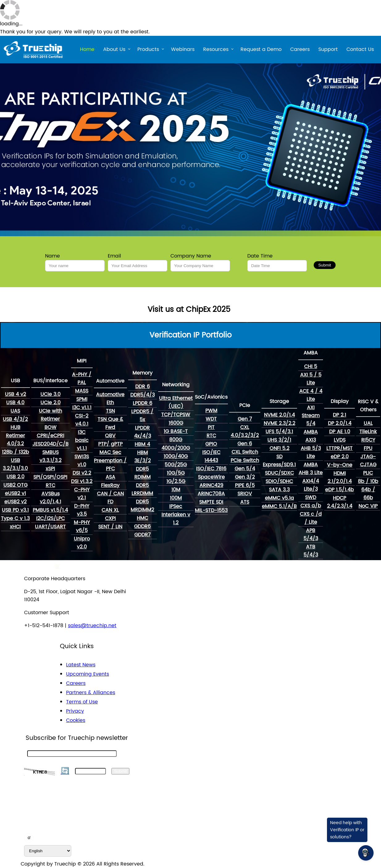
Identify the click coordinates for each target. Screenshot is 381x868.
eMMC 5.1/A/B (279, 506)
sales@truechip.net (92, 626)
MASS (82, 391)
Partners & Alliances (91, 693)
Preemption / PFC (110, 465)
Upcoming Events (88, 674)
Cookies (76, 720)
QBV (110, 436)
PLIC (368, 473)
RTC (50, 485)
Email (114, 256)
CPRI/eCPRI (50, 436)
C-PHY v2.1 (82, 494)
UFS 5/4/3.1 (279, 432)
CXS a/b (311, 506)
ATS (245, 502)
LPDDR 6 (142, 403)
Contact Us (360, 49)
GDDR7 (142, 535)
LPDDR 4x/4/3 (142, 432)
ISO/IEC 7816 (211, 469)
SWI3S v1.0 (82, 461)
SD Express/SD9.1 (279, 461)
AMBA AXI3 (311, 436)
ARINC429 (211, 485)
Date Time (260, 256)
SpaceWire (211, 477)
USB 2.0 (15, 477)
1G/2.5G (176, 481)
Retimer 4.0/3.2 (15, 440)
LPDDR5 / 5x (142, 416)
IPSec (176, 506)
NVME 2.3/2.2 (279, 423)
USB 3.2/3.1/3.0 (15, 464)
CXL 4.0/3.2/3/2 (245, 431)
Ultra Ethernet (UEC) (176, 402)
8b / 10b (368, 481)
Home (87, 49)
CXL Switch (245, 452)
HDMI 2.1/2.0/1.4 (340, 477)
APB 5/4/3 (311, 535)
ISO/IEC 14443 (211, 456)
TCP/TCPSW (176, 415)
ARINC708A (211, 494)
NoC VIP (368, 506)
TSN (110, 411)
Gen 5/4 (245, 469)
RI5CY (368, 440)
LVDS (340, 440)
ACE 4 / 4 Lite (311, 395)
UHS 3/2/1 (279, 440)
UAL (368, 423)
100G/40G (176, 456)
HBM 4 (142, 444)
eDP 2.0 (340, 457)
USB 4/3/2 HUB (15, 423)
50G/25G (176, 465)
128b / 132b (15, 452)
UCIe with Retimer (50, 415)
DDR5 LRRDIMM (142, 489)
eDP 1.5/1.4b (339, 490)
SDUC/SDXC (279, 473)
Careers (300, 49)
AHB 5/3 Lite (311, 452)
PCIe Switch (245, 460)
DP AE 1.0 (340, 432)
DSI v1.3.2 (82, 481)
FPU (368, 448)
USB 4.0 (15, 403)
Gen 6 (245, 444)
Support (328, 49)
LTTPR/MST (339, 448)
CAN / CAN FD (110, 498)
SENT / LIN (110, 527)
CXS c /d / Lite (311, 518)
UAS (15, 411)
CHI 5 (311, 367)
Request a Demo (261, 49)
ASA (110, 477)
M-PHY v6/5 (82, 526)
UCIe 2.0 (50, 403)
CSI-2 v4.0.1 (82, 420)
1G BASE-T (176, 431)
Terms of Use (82, 702)
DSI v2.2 (82, 473)
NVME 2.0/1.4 (279, 415)
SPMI (82, 399)
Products (148, 50)
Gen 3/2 (245, 477)
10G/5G (176, 473)
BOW (50, 427)
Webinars (183, 49)
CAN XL (110, 510)
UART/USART (50, 527)
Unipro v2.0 (82, 543)
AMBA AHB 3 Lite (311, 469)
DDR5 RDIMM (142, 473)
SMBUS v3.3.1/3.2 (50, 456)
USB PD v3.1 (15, 510)
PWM (211, 411)
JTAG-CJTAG (368, 461)
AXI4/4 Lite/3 (311, 485)
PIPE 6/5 (245, 485)
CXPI (110, 518)
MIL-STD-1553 (211, 510)
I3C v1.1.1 (82, 408)
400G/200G (176, 448)
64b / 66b (368, 494)
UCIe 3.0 (50, 394)
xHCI (15, 527)
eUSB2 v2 (15, 502)
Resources (216, 50)
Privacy (75, 711)
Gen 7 (245, 419)
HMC (142, 518)
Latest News (81, 665)
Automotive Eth (110, 399)
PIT (211, 427)
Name (52, 256)
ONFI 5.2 (279, 448)
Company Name (191, 256)
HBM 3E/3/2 (142, 457)
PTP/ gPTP (110, 444)
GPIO (211, 444)
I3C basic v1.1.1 (82, 440)
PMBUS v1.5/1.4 (50, 510)
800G (176, 440)
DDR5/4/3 (142, 395)
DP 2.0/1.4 (340, 423)
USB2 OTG (15, 485)
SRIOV (245, 494)
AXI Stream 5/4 (311, 416)
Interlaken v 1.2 (176, 519)
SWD (311, 497)
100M (176, 498)
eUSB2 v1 (15, 493)
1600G (176, 423)
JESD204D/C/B (50, 444)
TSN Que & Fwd (110, 423)
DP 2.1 (339, 415)
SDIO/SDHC (279, 481)
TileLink (368, 432)
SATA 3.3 (279, 490)
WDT (211, 419)
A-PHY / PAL (82, 379)
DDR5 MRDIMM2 (142, 506)
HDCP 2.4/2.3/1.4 (340, 502)
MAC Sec (110, 452)
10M (176, 490)
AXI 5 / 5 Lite (311, 379)
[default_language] (48, 851)
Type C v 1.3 (15, 518)
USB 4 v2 (15, 394)
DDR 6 (142, 387)
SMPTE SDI (211, 502)
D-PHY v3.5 (82, 510)
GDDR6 (142, 526)
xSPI (50, 469)
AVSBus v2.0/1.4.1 (50, 498)
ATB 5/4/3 (311, 551)
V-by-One (340, 465)
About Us (114, 50)
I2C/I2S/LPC (50, 518)
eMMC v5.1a (279, 498)
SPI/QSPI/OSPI (50, 477)
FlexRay (110, 485)
